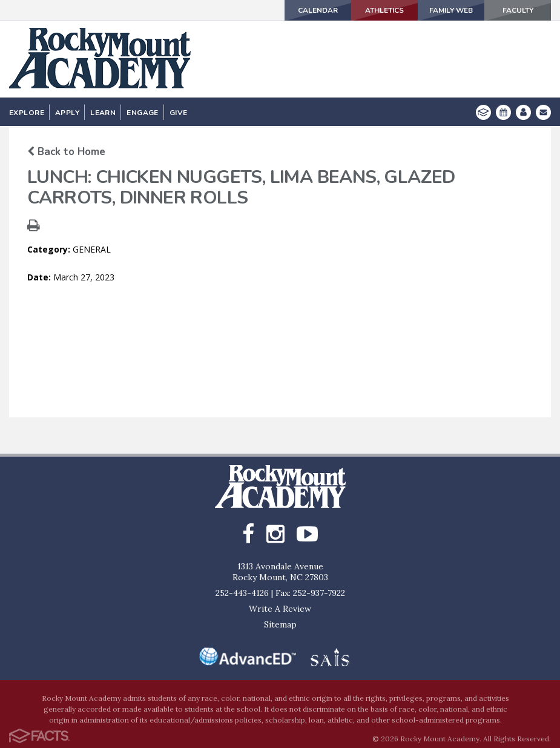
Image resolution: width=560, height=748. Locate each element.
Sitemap (280, 624)
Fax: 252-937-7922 (310, 593)
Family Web (451, 10)
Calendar (318, 10)
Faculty (518, 10)
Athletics (384, 10)
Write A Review (280, 609)
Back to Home (66, 152)
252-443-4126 (242, 593)
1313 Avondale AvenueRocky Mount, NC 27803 (280, 572)
